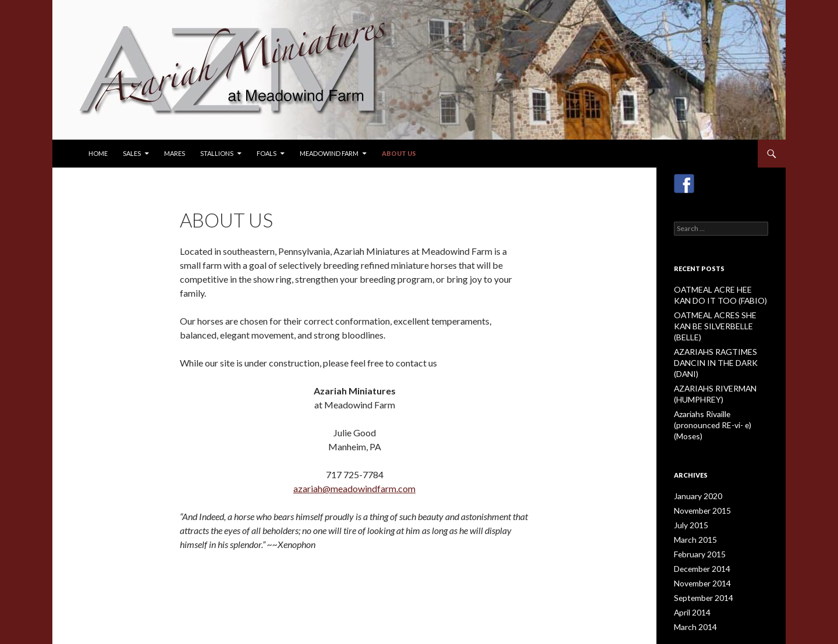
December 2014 (699, 527)
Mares (175, 153)
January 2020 (695, 457)
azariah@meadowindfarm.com (354, 488)
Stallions (217, 153)
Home (98, 153)
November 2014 (699, 541)
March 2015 (693, 499)
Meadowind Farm (329, 153)
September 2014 (700, 555)
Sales (132, 153)
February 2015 (697, 513)
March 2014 (693, 583)
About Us (399, 153)
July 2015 (689, 485)
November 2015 (699, 471)
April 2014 (690, 569)
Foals (267, 153)
